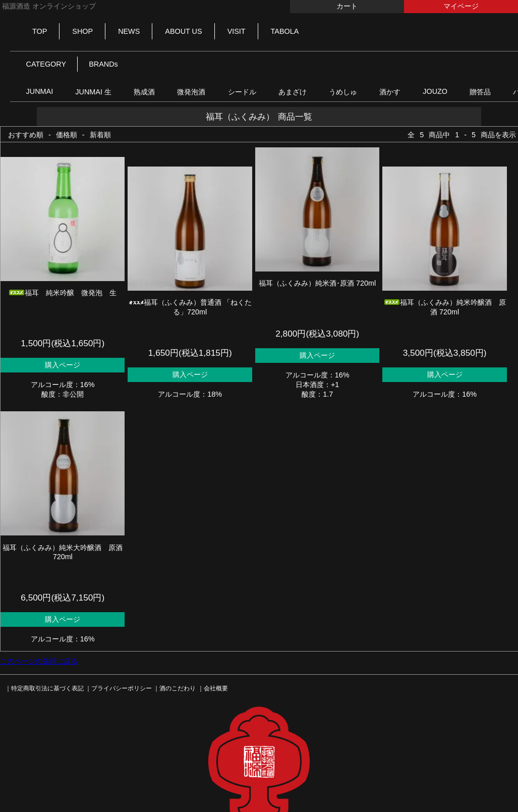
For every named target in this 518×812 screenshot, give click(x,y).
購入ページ (63, 365)
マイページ (461, 6)
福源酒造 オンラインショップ (48, 6)
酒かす (390, 92)
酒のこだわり (178, 688)
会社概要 (216, 688)
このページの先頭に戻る (39, 661)
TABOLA (285, 31)
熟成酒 (144, 92)
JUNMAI (40, 91)
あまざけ (293, 92)
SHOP (82, 31)
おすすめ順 (26, 135)
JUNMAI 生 (93, 92)
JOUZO (435, 91)
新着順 (100, 135)
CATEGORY (46, 64)
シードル (242, 92)
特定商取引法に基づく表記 (47, 688)
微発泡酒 (191, 92)
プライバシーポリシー (122, 688)
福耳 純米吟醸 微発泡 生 (63, 293)
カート (347, 6)
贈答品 (480, 92)
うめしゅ (343, 92)
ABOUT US (183, 31)
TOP (40, 31)
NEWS (129, 31)
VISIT (237, 31)
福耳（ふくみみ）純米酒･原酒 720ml (317, 283)
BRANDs (103, 64)
